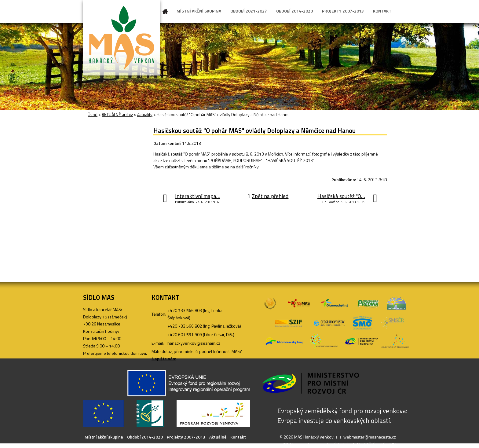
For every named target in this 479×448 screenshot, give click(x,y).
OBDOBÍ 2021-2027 (249, 11)
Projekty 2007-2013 (186, 437)
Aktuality (145, 114)
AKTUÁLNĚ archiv (117, 114)
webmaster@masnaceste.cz (369, 437)
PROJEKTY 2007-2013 (343, 11)
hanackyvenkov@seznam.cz (194, 343)
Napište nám (164, 359)
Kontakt (238, 437)
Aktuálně (218, 437)
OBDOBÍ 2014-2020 (294, 11)
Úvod (165, 13)
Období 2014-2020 (145, 437)
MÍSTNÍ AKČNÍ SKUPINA (199, 11)
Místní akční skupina (104, 437)
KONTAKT (382, 11)
